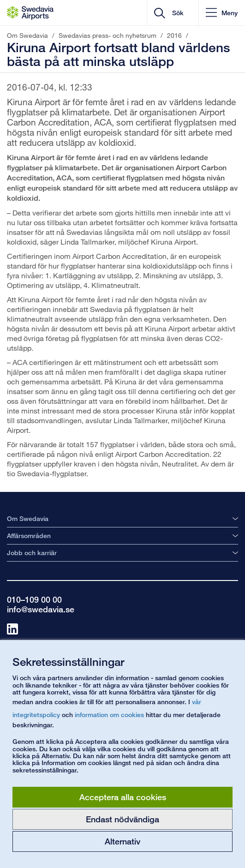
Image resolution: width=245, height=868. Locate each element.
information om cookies (109, 715)
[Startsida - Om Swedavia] (30, 13)
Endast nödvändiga (122, 819)
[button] (222, 13)
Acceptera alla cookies (123, 797)
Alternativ (122, 841)
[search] (180, 13)
